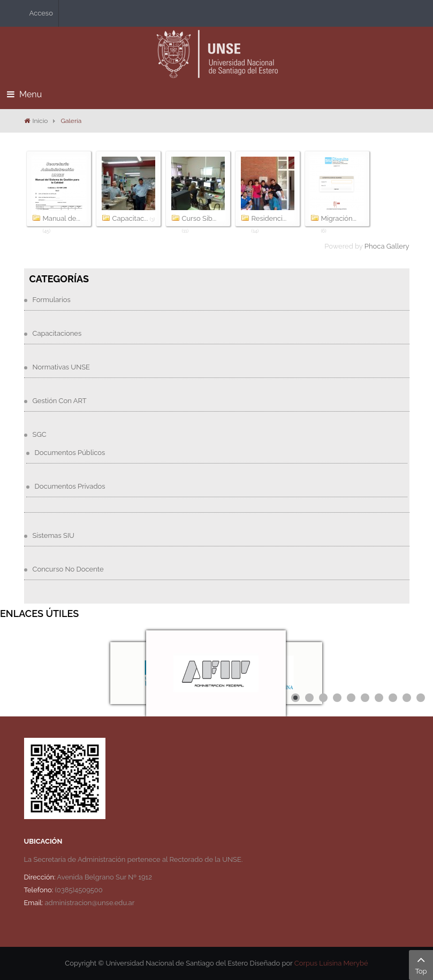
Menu (24, 94)
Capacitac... (130, 218)
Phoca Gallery (387, 246)
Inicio (40, 121)
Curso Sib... (199, 218)
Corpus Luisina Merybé (331, 963)
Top (421, 964)
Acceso (41, 13)
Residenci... (269, 218)
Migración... (339, 218)
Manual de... (62, 218)
